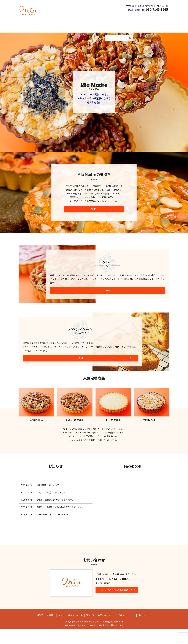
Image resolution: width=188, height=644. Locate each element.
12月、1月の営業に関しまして (51, 507)
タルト (81, 26)
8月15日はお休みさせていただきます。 (55, 514)
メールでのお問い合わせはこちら (118, 605)
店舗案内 (70, 26)
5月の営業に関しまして (48, 500)
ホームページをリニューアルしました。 (56, 529)
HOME (58, 26)
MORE (94, 206)
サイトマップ (144, 630)
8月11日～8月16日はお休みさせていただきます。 (60, 522)
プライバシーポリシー (124, 630)
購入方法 (112, 26)
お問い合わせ (127, 26)
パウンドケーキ (96, 26)
